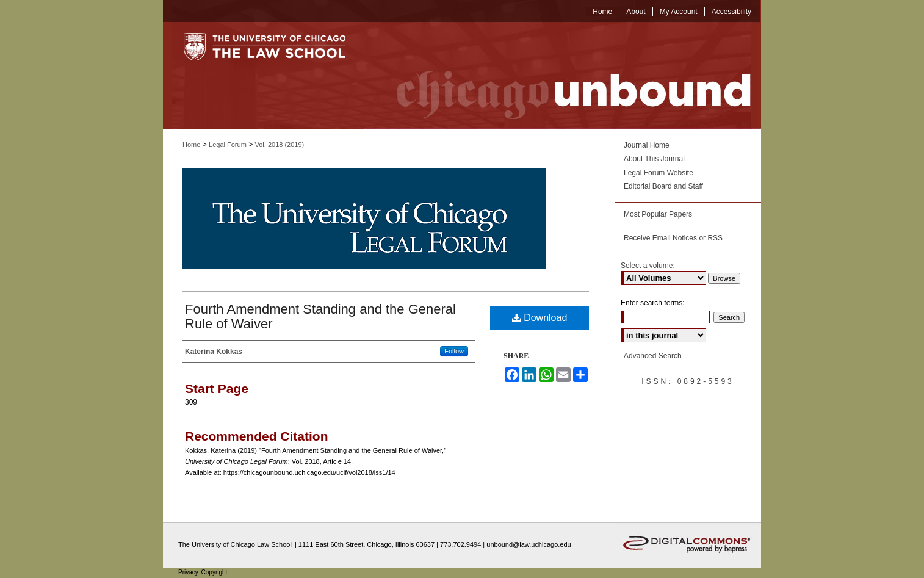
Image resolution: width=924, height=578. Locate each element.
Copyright (215, 572)
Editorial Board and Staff (663, 186)
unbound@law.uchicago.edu (529, 544)
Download (540, 318)
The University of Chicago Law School (235, 544)
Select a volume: (648, 266)
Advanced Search (653, 356)
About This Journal (654, 159)
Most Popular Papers (658, 214)
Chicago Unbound (563, 75)
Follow (454, 351)
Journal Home (647, 145)
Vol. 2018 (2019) (280, 145)
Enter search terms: (653, 303)
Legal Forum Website (659, 173)
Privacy (189, 572)
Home (191, 145)
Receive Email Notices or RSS (673, 238)
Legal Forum (228, 145)
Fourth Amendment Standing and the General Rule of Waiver (320, 316)
